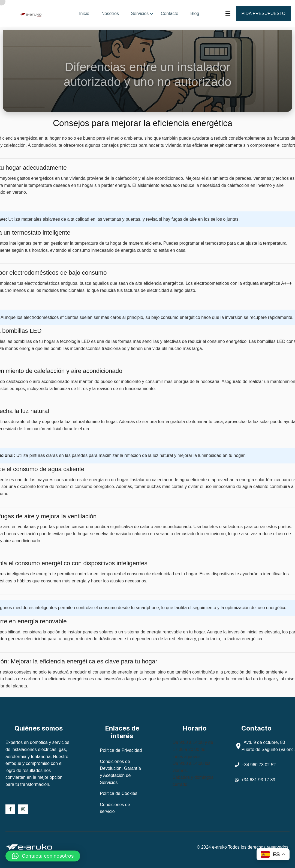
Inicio (84, 14)
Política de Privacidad (121, 750)
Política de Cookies (119, 793)
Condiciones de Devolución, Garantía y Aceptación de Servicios (121, 772)
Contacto (170, 14)
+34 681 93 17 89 (255, 780)
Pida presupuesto (263, 14)
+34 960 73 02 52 (255, 765)
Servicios (140, 14)
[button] (43, 856)
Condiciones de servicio (115, 808)
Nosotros (110, 14)
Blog (195, 14)
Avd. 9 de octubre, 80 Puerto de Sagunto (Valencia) (264, 746)
